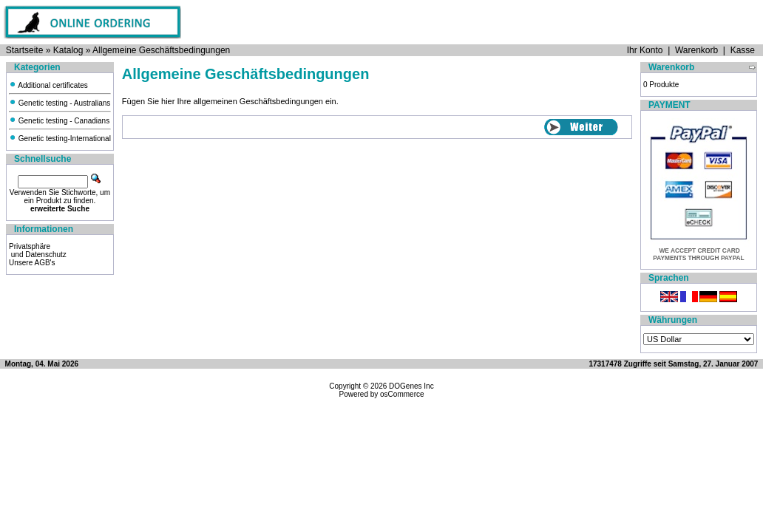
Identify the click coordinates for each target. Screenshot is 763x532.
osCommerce (402, 394)
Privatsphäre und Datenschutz (38, 250)
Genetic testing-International (60, 139)
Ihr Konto (645, 50)
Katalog (68, 50)
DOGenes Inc (411, 386)
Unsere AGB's (32, 263)
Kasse (743, 50)
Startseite (25, 50)
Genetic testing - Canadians (59, 121)
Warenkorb (696, 50)
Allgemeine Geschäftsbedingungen (161, 50)
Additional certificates (48, 85)
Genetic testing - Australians (60, 103)
